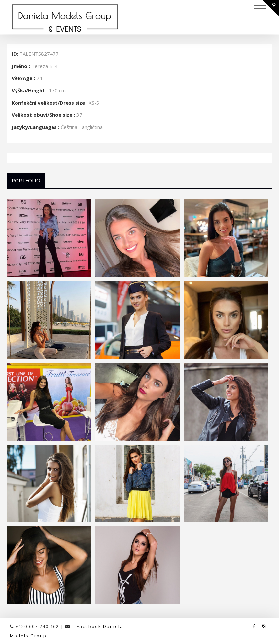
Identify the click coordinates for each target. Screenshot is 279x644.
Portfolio (26, 180)
